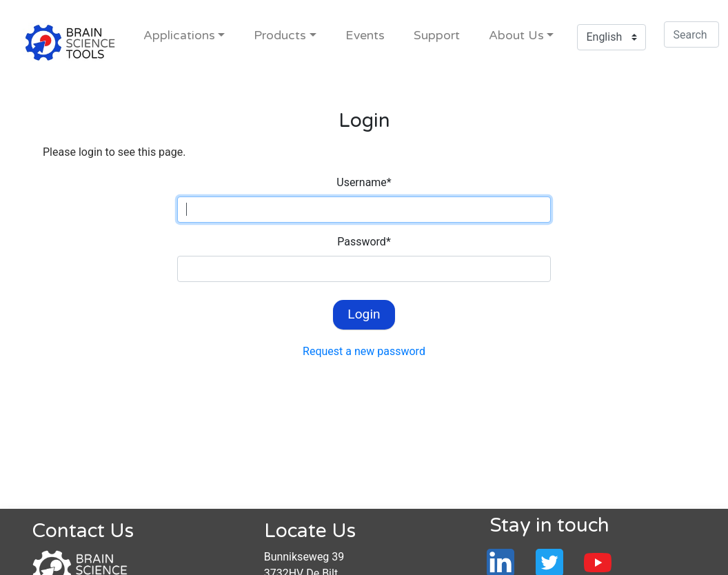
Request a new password (364, 351)
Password (364, 242)
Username (364, 182)
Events (365, 36)
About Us (516, 36)
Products (280, 36)
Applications (179, 36)
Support (437, 36)
